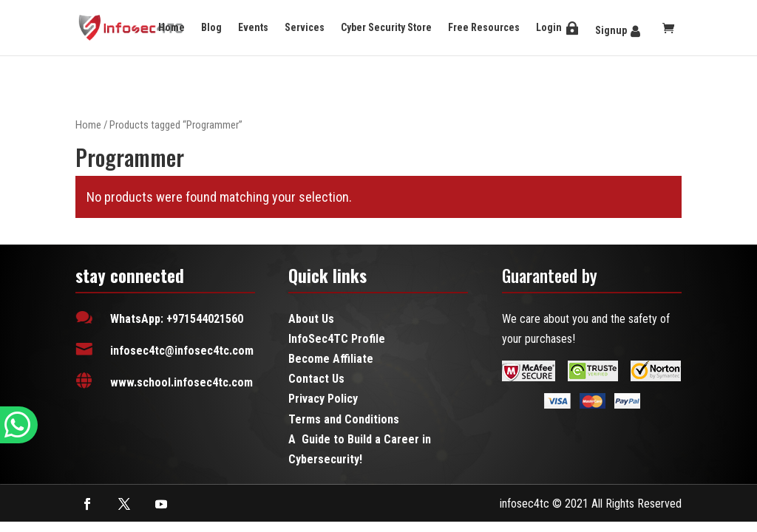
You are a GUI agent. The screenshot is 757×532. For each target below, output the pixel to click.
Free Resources (484, 27)
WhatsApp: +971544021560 (177, 319)
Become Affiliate (331, 359)
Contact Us (316, 379)
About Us (311, 319)
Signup (611, 30)
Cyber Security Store (386, 27)
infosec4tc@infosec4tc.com (182, 351)
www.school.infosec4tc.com (181, 382)
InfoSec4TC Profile (337, 339)
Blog (211, 27)
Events (253, 27)
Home (172, 27)
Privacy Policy (323, 399)
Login (549, 27)
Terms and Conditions (344, 419)
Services (305, 27)
